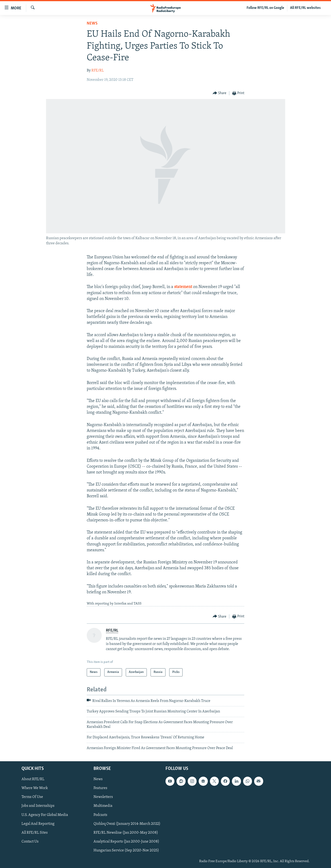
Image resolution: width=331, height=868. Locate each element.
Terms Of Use (32, 797)
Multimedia (103, 806)
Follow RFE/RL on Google (265, 8)
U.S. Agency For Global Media (45, 815)
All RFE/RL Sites (35, 833)
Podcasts (100, 815)
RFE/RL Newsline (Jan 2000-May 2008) (126, 833)
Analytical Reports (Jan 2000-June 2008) (126, 842)
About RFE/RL (33, 779)
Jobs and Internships (38, 806)
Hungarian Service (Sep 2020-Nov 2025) (126, 850)
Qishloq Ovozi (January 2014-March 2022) (127, 824)
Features (100, 788)
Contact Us (30, 842)
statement (183, 287)
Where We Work (35, 788)
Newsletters (103, 797)
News (92, 23)
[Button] (220, 93)
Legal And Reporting (38, 824)
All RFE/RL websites (305, 8)
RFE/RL (98, 71)
